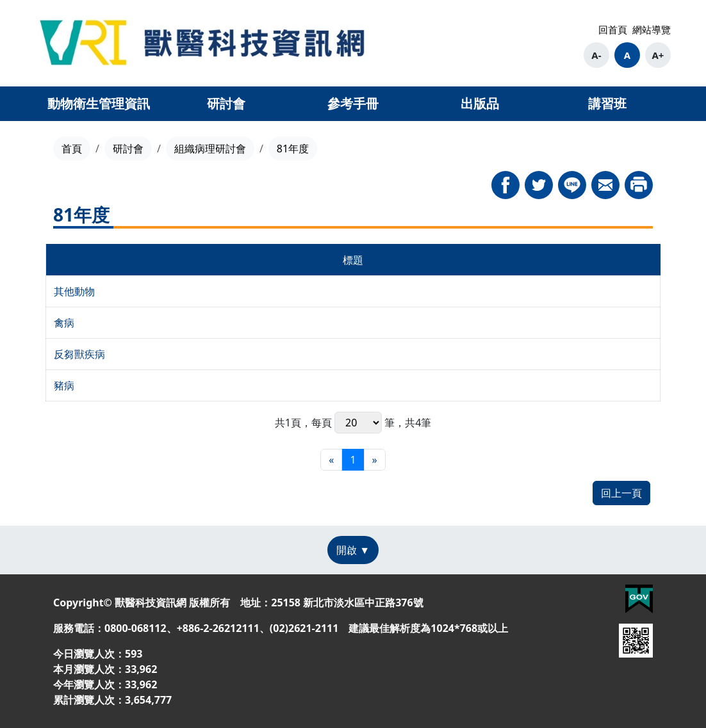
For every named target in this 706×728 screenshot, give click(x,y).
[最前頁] (331, 460)
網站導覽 (652, 29)
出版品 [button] (480, 103)
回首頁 (613, 29)
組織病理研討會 (210, 149)
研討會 (128, 149)
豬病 (64, 385)
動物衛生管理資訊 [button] (99, 103)
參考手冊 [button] (353, 103)
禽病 (64, 323)
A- (596, 55)
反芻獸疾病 (79, 354)
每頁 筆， (358, 423)
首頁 (72, 149)
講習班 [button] (607, 103)
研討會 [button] (226, 103)
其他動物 (74, 291)
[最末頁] (375, 460)
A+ (658, 55)
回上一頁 (621, 493)
